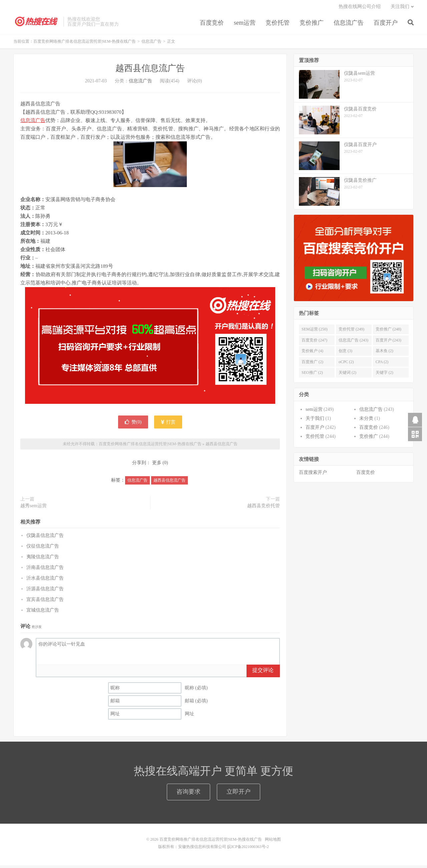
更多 (157, 465)
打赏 (168, 425)
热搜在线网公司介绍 (360, 9)
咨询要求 (188, 794)
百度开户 (386, 25)
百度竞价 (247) (314, 343)
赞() (133, 425)
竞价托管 (278, 25)
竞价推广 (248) (388, 332)
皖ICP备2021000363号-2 (248, 849)
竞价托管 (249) (351, 332)
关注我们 (400, 9)
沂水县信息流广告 (45, 581)
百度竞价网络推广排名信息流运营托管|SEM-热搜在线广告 (37, 24)
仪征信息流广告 (43, 549)
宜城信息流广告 (43, 613)
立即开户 (239, 794)
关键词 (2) (347, 375)
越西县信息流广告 (150, 71)
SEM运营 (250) (315, 332)
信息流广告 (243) (353, 343)
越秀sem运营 (34, 508)
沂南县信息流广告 (45, 570)
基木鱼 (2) (384, 353)
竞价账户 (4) (312, 353)
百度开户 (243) (388, 343)
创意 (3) (345, 353)
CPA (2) (382, 364)
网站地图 (273, 842)
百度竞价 (212, 25)
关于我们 (315, 421)
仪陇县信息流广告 (45, 538)
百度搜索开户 (313, 475)
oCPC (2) (346, 364)
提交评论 (263, 673)
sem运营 (245, 25)
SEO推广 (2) (312, 375)
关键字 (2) (384, 375)
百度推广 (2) (312, 364)
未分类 (366, 421)
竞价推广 (312, 25)
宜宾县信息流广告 (45, 602)
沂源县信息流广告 (45, 591)
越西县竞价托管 (264, 508)
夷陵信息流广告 (43, 559)
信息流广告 (349, 25)
